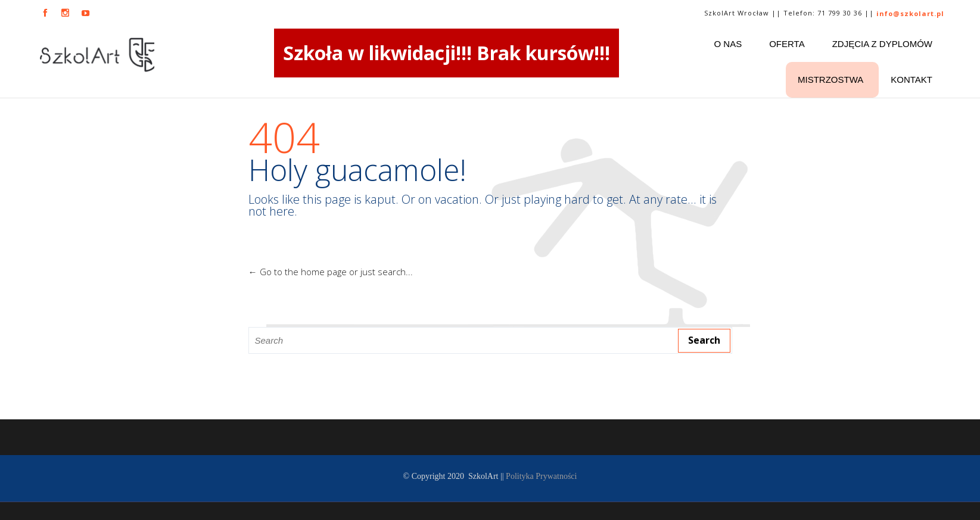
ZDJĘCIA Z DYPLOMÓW (882, 44)
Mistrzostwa (830, 80)
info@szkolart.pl (910, 13)
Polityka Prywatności (541, 476)
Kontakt (911, 80)
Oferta (787, 44)
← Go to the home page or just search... (331, 272)
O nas (728, 44)
